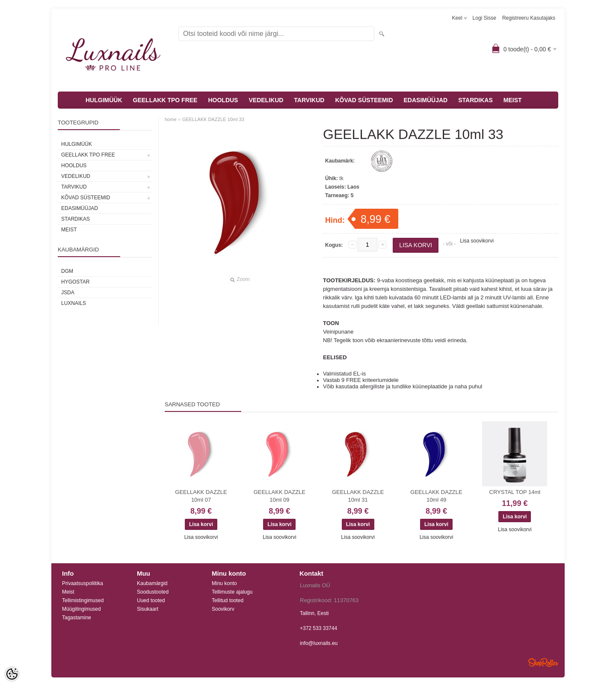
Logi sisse (484, 18)
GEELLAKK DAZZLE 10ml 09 (280, 496)
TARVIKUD (309, 100)
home (171, 119)
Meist (68, 592)
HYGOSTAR (75, 282)
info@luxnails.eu (319, 643)
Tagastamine (77, 618)
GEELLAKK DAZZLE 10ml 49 (436, 496)
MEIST (513, 100)
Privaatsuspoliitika (83, 583)
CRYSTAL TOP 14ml (515, 492)
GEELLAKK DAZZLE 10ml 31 (358, 496)
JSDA (68, 293)
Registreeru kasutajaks (529, 18)
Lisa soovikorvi (477, 241)
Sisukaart (148, 609)
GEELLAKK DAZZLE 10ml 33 (213, 119)
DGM (67, 271)
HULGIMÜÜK (104, 100)
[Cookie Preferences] (12, 674)
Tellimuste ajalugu (232, 592)
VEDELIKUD (266, 100)
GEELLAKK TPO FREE (165, 100)
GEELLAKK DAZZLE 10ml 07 (201, 496)
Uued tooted (151, 600)
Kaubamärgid (152, 583)
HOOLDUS (223, 100)
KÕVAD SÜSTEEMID (364, 100)
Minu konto (224, 583)
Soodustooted (153, 592)
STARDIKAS (475, 100)
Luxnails (74, 303)
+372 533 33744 (318, 628)
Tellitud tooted (228, 600)
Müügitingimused (81, 609)
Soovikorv (223, 609)
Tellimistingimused (83, 600)
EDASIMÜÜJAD (426, 100)
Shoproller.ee (543, 662)
